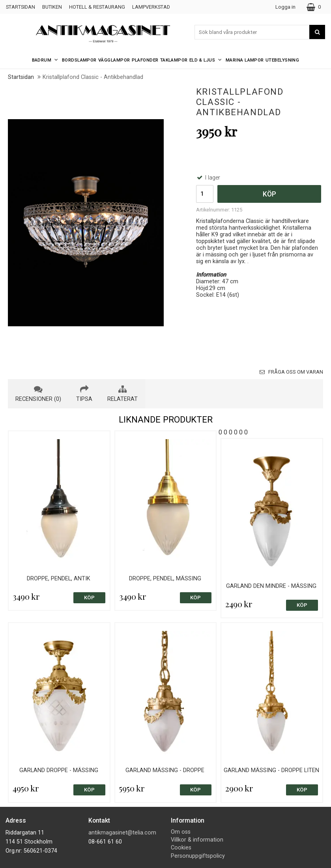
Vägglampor (114, 60)
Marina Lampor (245, 60)
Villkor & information (197, 840)
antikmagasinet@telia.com (122, 833)
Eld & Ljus (207, 60)
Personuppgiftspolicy (198, 856)
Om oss (181, 832)
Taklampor (174, 60)
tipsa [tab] (84, 394)
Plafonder (145, 60)
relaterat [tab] (122, 394)
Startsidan (21, 7)
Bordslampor (79, 60)
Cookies (181, 848)
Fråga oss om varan (291, 372)
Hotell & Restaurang (97, 7)
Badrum (46, 60)
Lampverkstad (151, 7)
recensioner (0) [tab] (38, 394)
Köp (269, 194)
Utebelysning (282, 60)
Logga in (285, 7)
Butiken (52, 7)
